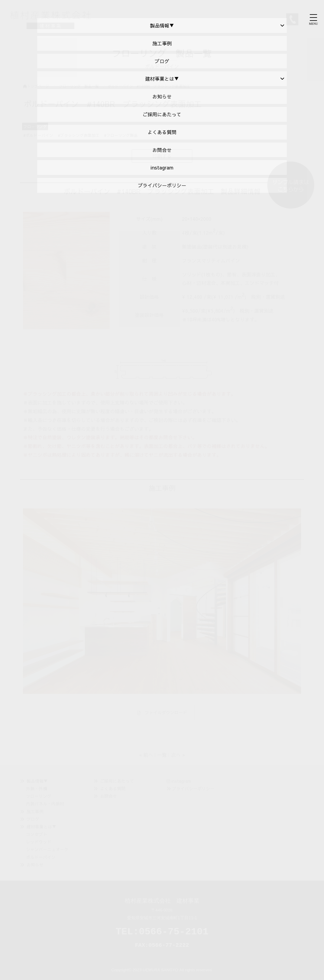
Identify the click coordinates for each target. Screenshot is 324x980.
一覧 (162, 755)
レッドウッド (39, 842)
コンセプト (37, 834)
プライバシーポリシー (193, 788)
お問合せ (109, 796)
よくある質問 (113, 788)
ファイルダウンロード (162, 712)
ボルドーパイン (41, 857)
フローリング (39, 796)
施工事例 (35, 811)
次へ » (178, 755)
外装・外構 (37, 788)
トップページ (36, 86)
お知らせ (35, 865)
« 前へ (146, 755)
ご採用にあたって (117, 781)
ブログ (33, 819)
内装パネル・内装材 (45, 804)
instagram (179, 781)
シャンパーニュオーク (47, 849)
